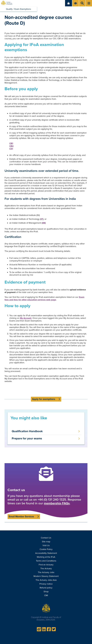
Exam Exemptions (23, 9)
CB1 (11, 143)
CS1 (11, 149)
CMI (46, 595)
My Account (26, 318)
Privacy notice (46, 584)
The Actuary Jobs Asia (46, 580)
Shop (46, 592)
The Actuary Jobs (46, 572)
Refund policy (46, 588)
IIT (42, 219)
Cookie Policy (46, 549)
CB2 (11, 146)
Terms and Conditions (46, 561)
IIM (44, 223)
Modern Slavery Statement (46, 576)
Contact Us (46, 538)
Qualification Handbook (27, 431)
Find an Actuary (46, 565)
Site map (46, 542)
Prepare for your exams (27, 438)
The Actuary (46, 568)
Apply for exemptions (44, 399)
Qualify (9, 9)
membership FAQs (57, 503)
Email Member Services (21, 517)
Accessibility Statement (46, 553)
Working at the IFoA (46, 557)
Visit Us (46, 545)
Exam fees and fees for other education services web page (44, 298)
